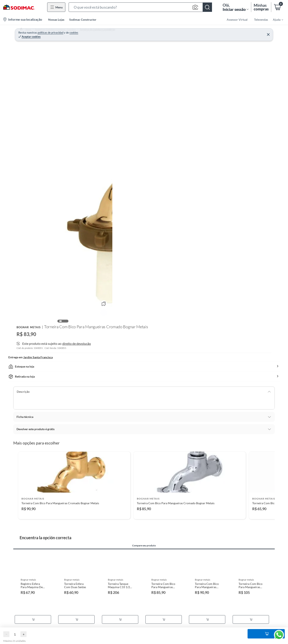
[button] (140, 7)
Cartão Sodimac (173, 621)
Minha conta (98, 621)
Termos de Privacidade (31, 621)
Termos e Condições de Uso (34, 627)
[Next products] (276, 319)
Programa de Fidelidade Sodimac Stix (40, 614)
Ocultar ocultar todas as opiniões (144, 581)
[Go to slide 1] (139, 360)
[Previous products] (12, 319)
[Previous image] (43, 106)
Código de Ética (173, 627)
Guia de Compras (247, 625)
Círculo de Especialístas (251, 638)
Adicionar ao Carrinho (235, 75)
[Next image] (166, 106)
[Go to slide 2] (142, 360)
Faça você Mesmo (247, 631)
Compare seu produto (147, 389)
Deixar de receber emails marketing (112, 634)
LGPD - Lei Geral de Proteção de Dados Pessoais (47, 640)
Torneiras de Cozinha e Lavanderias (111, 31)
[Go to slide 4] (149, 360)
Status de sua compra (103, 627)
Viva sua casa (244, 618)
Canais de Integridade (176, 634)
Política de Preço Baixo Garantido (38, 634)
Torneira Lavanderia (150, 31)
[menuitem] (276, 19)
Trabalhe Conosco (174, 640)
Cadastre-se (97, 614)
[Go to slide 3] (146, 360)
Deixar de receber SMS (104, 640)
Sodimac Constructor (83, 20)
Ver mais (188, 111)
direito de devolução (239, 120)
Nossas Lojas (56, 20)
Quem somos (171, 614)
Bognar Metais (190, 40)
